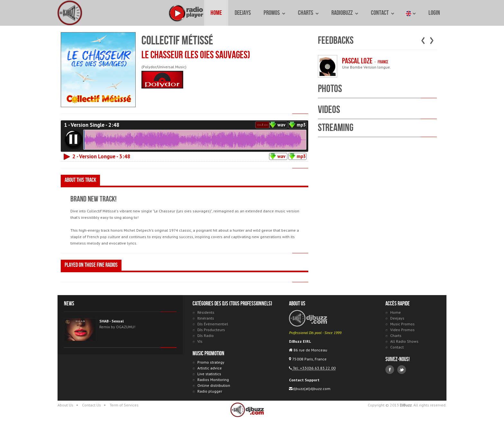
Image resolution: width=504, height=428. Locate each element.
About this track (80, 180)
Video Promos (402, 330)
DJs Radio (206, 335)
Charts (308, 13)
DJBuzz (70, 13)
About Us (65, 405)
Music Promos (402, 324)
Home (216, 13)
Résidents (206, 312)
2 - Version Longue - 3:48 (101, 156)
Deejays (243, 13)
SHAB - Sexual (112, 321)
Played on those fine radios (91, 265)
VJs (200, 341)
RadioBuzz (345, 13)
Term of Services (124, 405)
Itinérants (206, 318)
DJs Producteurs (211, 330)
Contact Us (91, 405)
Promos (274, 13)
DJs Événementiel (213, 324)
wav (281, 125)
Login (434, 13)
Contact (382, 13)
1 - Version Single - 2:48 (92, 125)
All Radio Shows (404, 341)
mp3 (301, 125)
